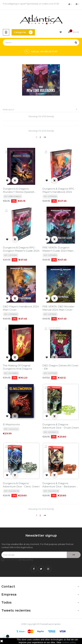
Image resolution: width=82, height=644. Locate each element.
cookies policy (69, 642)
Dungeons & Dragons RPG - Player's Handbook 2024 (59, 190)
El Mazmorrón (11, 424)
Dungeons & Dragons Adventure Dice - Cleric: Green (21, 485)
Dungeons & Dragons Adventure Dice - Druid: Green (61, 426)
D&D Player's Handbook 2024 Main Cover (21, 308)
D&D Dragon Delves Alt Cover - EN (60, 367)
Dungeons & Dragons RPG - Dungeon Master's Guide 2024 (21, 249)
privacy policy (26, 560)
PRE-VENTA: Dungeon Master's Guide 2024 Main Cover (58, 249)
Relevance (41, 109)
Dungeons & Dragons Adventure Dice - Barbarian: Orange (59, 485)
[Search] (41, 43)
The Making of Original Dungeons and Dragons (17, 367)
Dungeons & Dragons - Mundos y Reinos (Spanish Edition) (19, 190)
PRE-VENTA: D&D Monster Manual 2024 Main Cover (58, 308)
